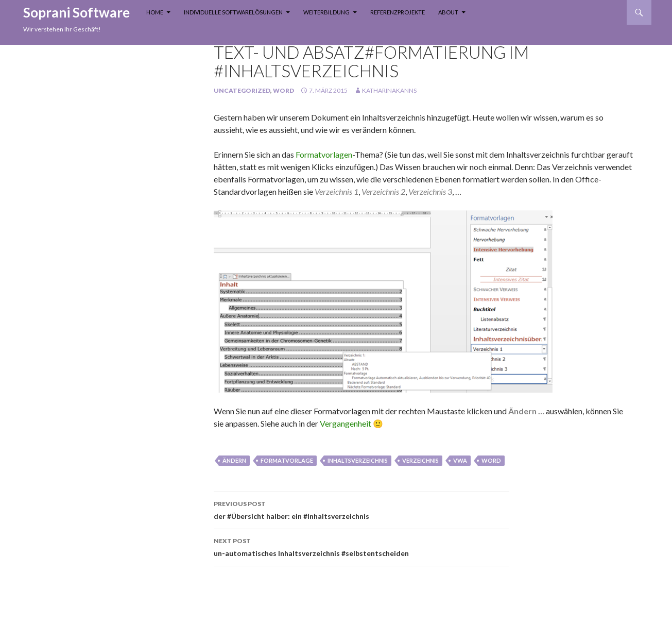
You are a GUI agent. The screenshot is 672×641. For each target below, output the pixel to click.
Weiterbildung (326, 12)
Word (283, 90)
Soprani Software (76, 12)
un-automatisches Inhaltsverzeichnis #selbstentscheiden (361, 546)
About (448, 12)
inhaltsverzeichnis (358, 460)
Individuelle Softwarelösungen (233, 12)
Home (155, 12)
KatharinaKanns (389, 90)
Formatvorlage (287, 460)
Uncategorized (242, 90)
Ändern (234, 460)
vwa (460, 460)
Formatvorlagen (324, 154)
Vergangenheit (346, 423)
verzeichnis (420, 460)
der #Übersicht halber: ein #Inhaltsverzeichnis (361, 509)
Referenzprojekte (398, 12)
